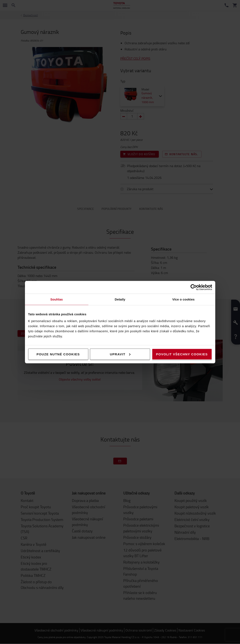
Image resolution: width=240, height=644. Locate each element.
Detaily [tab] (120, 299)
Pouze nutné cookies (58, 354)
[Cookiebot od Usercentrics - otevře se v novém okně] (194, 287)
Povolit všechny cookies (182, 354)
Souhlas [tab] (57, 299)
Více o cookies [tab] (184, 299)
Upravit (120, 354)
